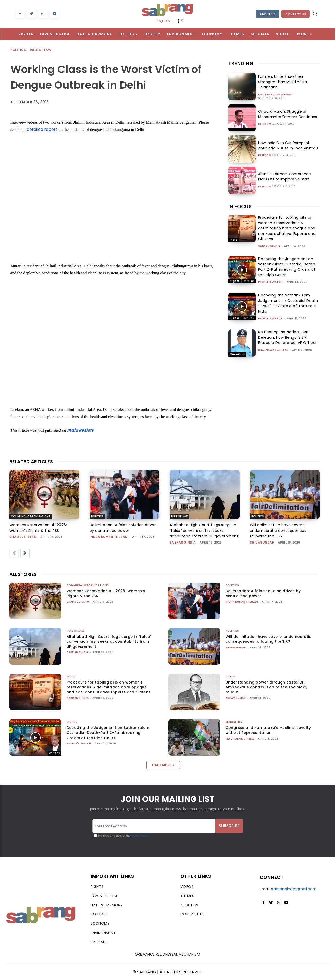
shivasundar (262, 542)
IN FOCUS (240, 207)
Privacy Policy (139, 836)
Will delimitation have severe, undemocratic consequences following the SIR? (278, 531)
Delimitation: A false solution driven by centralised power (263, 594)
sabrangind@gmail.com (294, 889)
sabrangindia (269, 246)
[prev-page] (14, 553)
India (234, 240)
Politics (18, 50)
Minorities (237, 354)
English (163, 21)
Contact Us (296, 14)
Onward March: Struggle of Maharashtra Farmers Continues (287, 114)
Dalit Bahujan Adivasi (276, 95)
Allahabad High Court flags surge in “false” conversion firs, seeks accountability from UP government (204, 531)
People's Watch (270, 282)
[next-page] (25, 553)
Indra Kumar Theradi (109, 537)
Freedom (265, 124)
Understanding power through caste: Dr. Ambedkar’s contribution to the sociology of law (267, 687)
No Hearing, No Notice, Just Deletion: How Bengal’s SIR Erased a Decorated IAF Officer (288, 337)
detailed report (42, 129)
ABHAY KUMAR (236, 698)
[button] (315, 14)
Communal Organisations (31, 516)
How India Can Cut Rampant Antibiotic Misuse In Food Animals (288, 145)
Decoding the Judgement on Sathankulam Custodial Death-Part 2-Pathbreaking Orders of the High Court (288, 267)
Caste (230, 676)
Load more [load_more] (163, 765)
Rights (235, 281)
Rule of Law (41, 50)
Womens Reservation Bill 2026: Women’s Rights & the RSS (106, 594)
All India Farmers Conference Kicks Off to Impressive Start (289, 177)
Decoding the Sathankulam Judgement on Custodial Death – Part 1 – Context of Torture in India (288, 303)
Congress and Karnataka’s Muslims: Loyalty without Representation (268, 730)
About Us (268, 14)
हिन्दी (180, 21)
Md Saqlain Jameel (240, 739)
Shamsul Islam (23, 537)
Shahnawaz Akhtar (273, 350)
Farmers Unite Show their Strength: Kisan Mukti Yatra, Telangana (282, 82)
